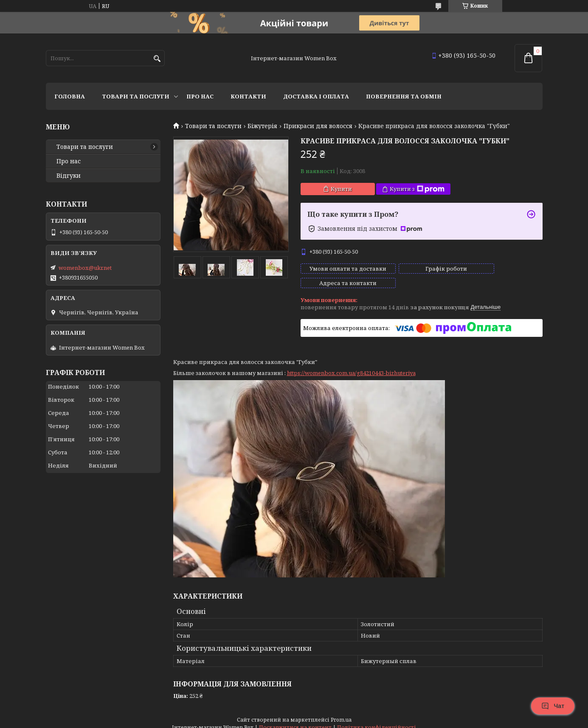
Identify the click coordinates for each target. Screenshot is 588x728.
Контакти (248, 96)
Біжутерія (262, 126)
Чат (553, 706)
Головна (70, 96)
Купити (341, 189)
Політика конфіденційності (377, 720)
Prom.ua (341, 712)
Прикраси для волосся (318, 126)
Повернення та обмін (404, 96)
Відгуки (69, 176)
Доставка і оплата (316, 96)
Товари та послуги (136, 96)
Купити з (417, 189)
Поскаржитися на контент (295, 720)
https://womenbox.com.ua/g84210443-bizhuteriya (351, 365)
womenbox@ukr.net (85, 268)
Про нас (200, 96)
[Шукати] (157, 59)
